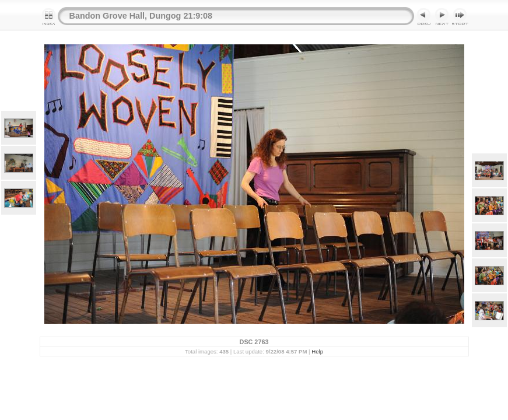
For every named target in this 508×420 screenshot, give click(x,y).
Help (317, 351)
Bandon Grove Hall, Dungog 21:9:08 (141, 16)
